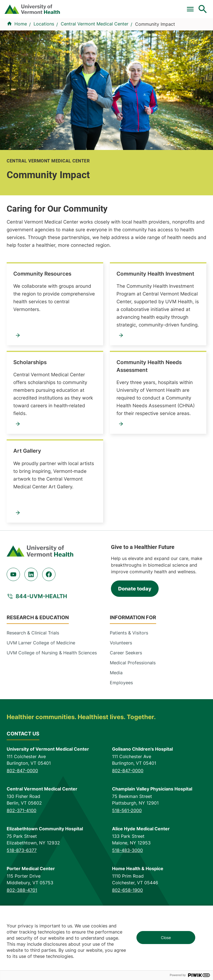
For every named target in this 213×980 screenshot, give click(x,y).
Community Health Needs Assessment (149, 413)
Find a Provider (23, 51)
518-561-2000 (127, 857)
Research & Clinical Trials (33, 680)
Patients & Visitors (173, 51)
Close (166, 938)
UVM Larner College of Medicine (41, 690)
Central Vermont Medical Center (95, 71)
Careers (127, 9)
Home (21, 71)
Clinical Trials (38, 9)
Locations (131, 51)
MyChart (196, 9)
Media (116, 720)
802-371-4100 (21, 857)
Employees (121, 730)
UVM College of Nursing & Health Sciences (52, 700)
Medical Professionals (133, 710)
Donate (108, 9)
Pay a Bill (16, 9)
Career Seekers (126, 700)
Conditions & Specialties (80, 51)
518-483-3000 (127, 897)
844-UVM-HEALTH (41, 643)
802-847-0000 (22, 817)
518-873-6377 (22, 897)
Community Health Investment (155, 321)
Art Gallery (27, 498)
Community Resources (42, 321)
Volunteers (121, 690)
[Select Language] (156, 9)
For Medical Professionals (75, 9)
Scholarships (30, 409)
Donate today (135, 635)
